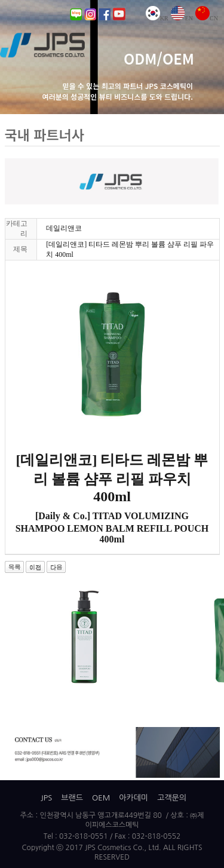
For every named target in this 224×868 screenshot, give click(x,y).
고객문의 (172, 798)
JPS (46, 798)
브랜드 (72, 798)
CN (207, 18)
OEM (101, 798)
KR (157, 18)
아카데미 (134, 798)
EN (182, 18)
